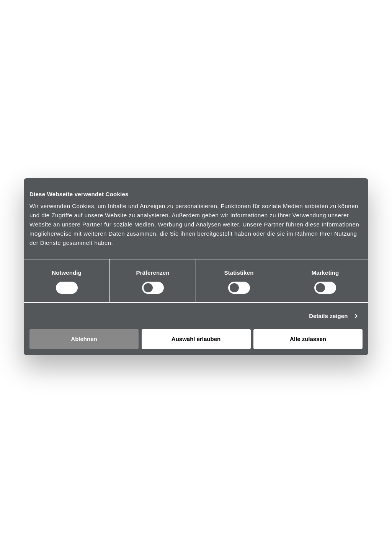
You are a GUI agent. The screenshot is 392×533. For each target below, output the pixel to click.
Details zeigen (328, 316)
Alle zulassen (308, 339)
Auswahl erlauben (196, 339)
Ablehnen (84, 339)
